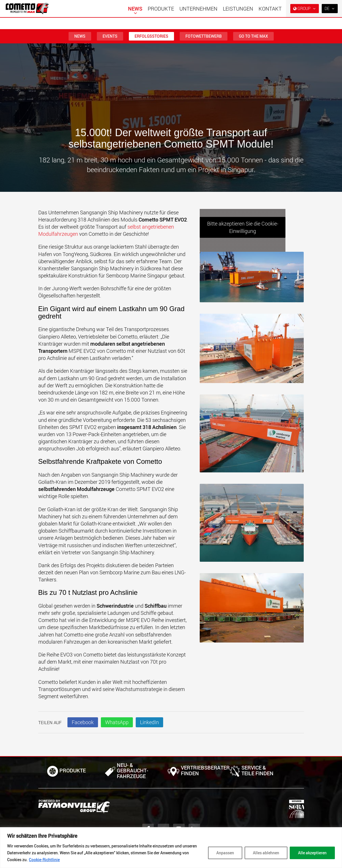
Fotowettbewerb (204, 36)
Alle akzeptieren (312, 853)
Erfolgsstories (151, 36)
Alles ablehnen (266, 853)
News (135, 9)
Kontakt (270, 9)
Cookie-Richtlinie (44, 860)
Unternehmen (198, 9)
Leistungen (238, 9)
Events (110, 36)
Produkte (161, 9)
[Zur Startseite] (27, 9)
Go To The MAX (253, 36)
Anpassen (225, 853)
